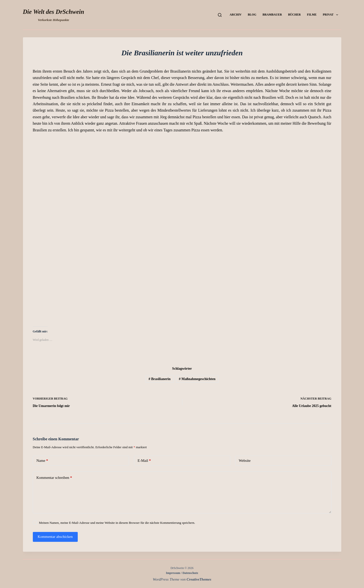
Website (245, 461)
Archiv (236, 15)
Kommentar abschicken (55, 537)
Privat (331, 15)
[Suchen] (220, 15)
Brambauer (272, 15)
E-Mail (144, 461)
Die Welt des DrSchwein (54, 12)
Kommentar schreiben (54, 478)
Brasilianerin (160, 379)
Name (42, 461)
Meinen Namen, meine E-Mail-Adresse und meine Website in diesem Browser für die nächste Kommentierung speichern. (117, 523)
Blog (252, 15)
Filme (312, 15)
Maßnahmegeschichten (197, 379)
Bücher (294, 15)
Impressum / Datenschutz (182, 573)
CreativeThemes (199, 579)
